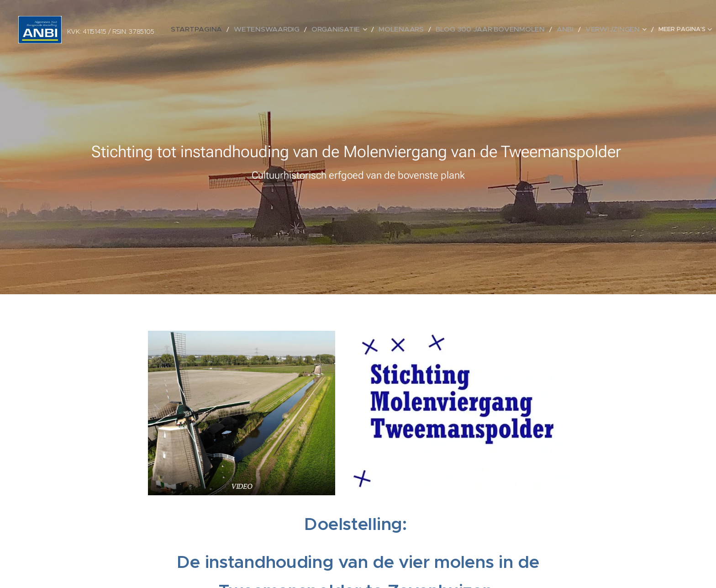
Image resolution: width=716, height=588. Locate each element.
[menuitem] (238, 30)
